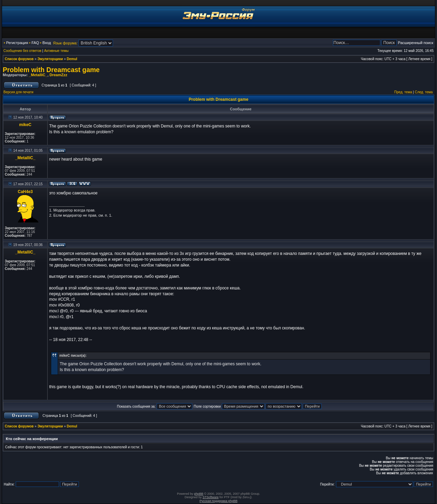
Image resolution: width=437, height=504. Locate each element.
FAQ (35, 43)
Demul (72, 59)
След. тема (424, 92)
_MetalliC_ (38, 75)
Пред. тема (403, 92)
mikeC (25, 125)
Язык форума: (65, 43)
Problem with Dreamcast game (51, 70)
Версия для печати (18, 92)
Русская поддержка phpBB (219, 501)
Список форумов (19, 59)
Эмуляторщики (50, 59)
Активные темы (56, 51)
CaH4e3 (25, 192)
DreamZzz (58, 75)
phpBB (199, 494)
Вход (47, 43)
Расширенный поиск (415, 43)
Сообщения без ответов (22, 51)
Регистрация (17, 43)
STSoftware (210, 497)
